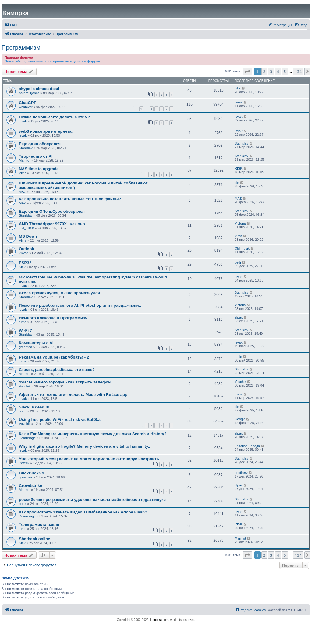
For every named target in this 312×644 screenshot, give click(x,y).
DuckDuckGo (32, 473)
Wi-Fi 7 (25, 330)
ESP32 (25, 263)
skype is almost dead (39, 89)
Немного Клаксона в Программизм (53, 318)
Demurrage (27, 438)
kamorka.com (159, 620)
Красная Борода (247, 446)
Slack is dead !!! (34, 407)
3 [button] (271, 72)
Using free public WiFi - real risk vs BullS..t (60, 420)
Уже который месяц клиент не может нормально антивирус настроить (89, 459)
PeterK (24, 463)
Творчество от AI (36, 156)
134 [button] (298, 72)
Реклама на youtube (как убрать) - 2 (54, 357)
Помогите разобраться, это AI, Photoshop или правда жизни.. (80, 305)
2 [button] (264, 72)
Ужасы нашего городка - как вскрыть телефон (65, 382)
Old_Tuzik (26, 228)
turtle (23, 322)
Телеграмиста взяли (39, 525)
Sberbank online (35, 539)
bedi (238, 262)
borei (23, 411)
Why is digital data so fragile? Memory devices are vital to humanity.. (85, 446)
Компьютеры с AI (36, 343)
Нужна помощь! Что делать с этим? (55, 117)
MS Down (28, 236)
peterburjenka (29, 93)
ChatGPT (27, 103)
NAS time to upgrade (39, 169)
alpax (239, 317)
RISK (239, 168)
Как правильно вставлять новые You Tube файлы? (70, 199)
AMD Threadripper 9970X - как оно (52, 224)
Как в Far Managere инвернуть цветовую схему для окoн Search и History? (93, 434)
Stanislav (26, 148)
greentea (25, 347)
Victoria (240, 223)
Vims (23, 173)
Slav (22, 267)
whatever (26, 107)
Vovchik (25, 386)
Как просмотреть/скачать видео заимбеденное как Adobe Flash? (83, 512)
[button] (247, 72)
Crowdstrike (30, 486)
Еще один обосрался (40, 144)
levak (239, 102)
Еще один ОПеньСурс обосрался (52, 211)
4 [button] (278, 72)
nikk (238, 88)
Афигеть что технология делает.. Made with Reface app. (74, 395)
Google (240, 419)
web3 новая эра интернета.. (46, 131)
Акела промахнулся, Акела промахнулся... (61, 293)
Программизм (21, 47)
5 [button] (285, 72)
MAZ (22, 192)
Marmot (25, 160)
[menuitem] (11, 25)
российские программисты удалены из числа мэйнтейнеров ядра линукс (92, 500)
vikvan (24, 253)
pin (237, 183)
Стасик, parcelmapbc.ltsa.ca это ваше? (57, 370)
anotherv (241, 473)
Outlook (27, 249)
